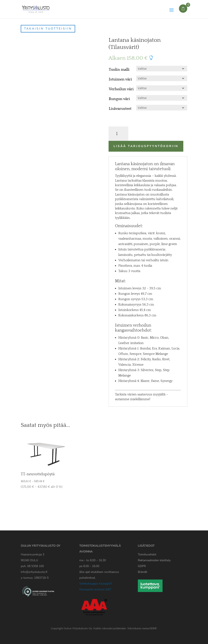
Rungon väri (119, 99)
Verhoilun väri (121, 89)
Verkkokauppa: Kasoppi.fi (95, 584)
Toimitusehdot (147, 554)
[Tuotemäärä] (118, 134)
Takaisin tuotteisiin (48, 29)
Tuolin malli (119, 70)
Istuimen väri (120, 79)
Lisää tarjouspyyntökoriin (146, 146)
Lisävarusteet (120, 109)
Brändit (143, 572)
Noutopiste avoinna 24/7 (95, 589)
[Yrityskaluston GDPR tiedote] (142, 566)
